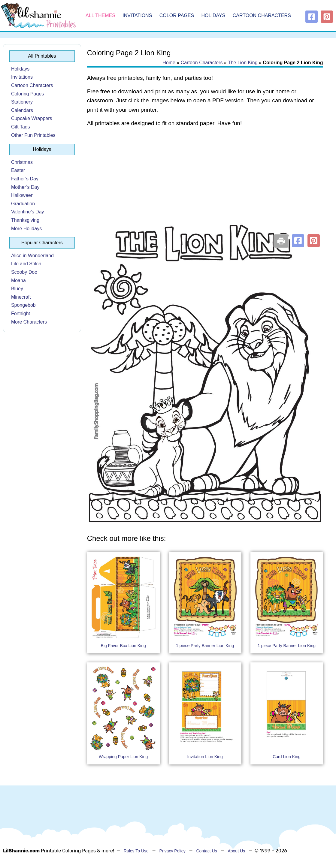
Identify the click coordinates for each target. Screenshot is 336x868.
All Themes (100, 15)
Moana (18, 280)
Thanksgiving (25, 220)
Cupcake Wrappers (32, 118)
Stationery (22, 102)
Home (169, 63)
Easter (18, 170)
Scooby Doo (24, 272)
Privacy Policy (173, 851)
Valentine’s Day (28, 212)
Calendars (22, 110)
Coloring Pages (27, 94)
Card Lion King (287, 757)
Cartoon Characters (262, 15)
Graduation (23, 204)
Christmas (22, 162)
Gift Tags (21, 127)
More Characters (29, 322)
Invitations (137, 15)
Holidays (213, 15)
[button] (298, 241)
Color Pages (177, 15)
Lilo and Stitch (26, 264)
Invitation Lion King (205, 757)
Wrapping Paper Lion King (123, 757)
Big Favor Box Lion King (123, 646)
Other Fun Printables (33, 135)
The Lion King (243, 63)
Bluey (17, 289)
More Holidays (26, 229)
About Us (236, 851)
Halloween (22, 195)
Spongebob (23, 305)
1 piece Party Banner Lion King (205, 646)
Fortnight (21, 313)
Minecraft (21, 297)
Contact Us (206, 851)
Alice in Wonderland (32, 256)
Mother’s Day (25, 187)
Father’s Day (25, 179)
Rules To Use (136, 851)
